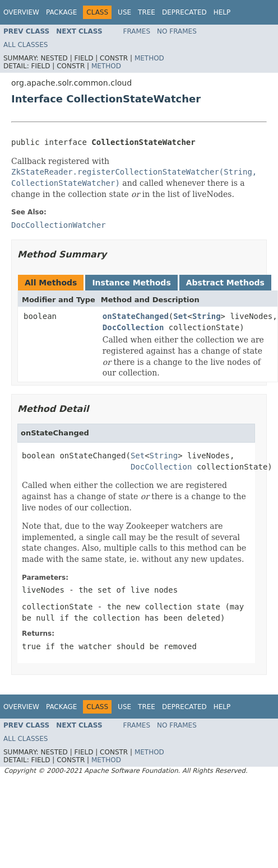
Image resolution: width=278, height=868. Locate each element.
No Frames (177, 31)
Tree (147, 12)
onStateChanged (136, 316)
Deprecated (184, 12)
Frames (137, 31)
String (207, 316)
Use (124, 12)
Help (222, 12)
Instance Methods (131, 283)
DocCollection (133, 327)
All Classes (26, 45)
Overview (21, 12)
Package (61, 12)
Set (180, 316)
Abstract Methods (225, 283)
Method (149, 58)
